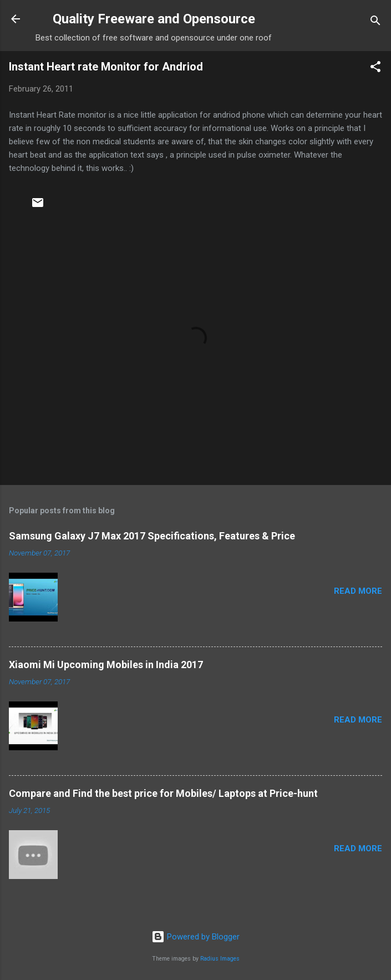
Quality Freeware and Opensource (154, 19)
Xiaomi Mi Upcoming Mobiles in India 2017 (106, 665)
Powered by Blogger (195, 937)
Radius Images (220, 959)
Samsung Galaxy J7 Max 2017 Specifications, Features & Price (152, 536)
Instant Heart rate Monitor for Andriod (106, 67)
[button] (375, 69)
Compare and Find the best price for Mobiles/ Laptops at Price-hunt (163, 793)
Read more (358, 591)
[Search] (375, 22)
